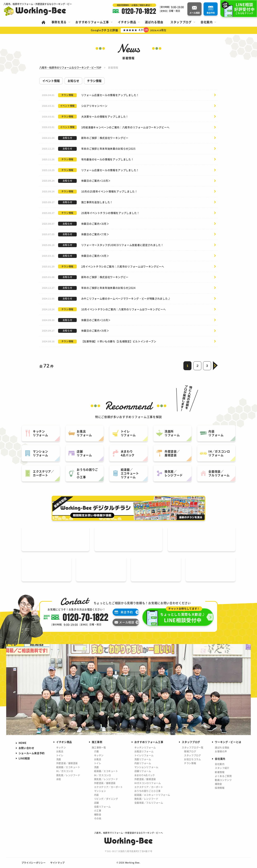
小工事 (98, 811)
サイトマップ (57, 863)
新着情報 (220, 772)
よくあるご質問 (223, 776)
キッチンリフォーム (145, 747)
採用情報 (220, 788)
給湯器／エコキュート (68, 767)
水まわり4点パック (145, 775)
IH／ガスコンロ (65, 771)
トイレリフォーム (144, 755)
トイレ (60, 755)
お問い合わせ (26, 748)
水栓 (59, 779)
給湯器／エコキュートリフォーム (152, 795)
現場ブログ (190, 751)
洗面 (59, 759)
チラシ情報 (94, 81)
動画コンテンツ (223, 780)
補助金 (98, 814)
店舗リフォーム (143, 771)
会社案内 (220, 764)
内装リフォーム (143, 763)
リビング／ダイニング (106, 799)
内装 (96, 795)
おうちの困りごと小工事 (148, 791)
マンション (100, 791)
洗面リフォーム (143, 759)
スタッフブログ (192, 755)
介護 (96, 751)
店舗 (96, 803)
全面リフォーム (102, 807)
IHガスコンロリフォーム (148, 783)
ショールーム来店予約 (32, 753)
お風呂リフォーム (144, 751)
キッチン (61, 747)
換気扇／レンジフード (68, 775)
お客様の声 (221, 751)
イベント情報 (51, 81)
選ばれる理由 (222, 747)
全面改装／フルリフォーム (149, 803)
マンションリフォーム (146, 767)
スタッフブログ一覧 (192, 747)
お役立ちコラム (192, 759)
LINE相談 (24, 758)
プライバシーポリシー (34, 863)
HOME (22, 743)
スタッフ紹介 (222, 768)
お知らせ (73, 81)
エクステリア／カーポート (108, 787)
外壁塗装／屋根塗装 (67, 763)
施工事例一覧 (99, 747)
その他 (98, 818)
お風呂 (60, 751)
